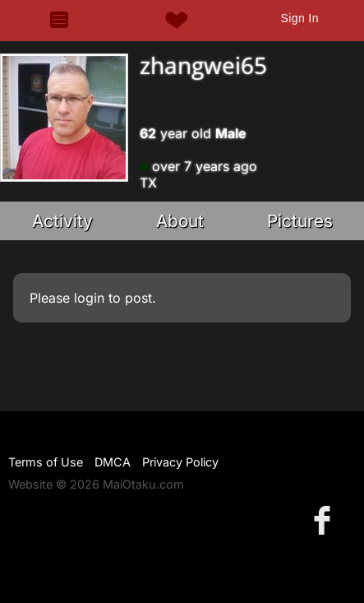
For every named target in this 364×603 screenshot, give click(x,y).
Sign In (299, 18)
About (180, 221)
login (89, 298)
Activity (62, 221)
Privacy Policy (180, 462)
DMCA (113, 462)
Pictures (300, 221)
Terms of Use (46, 462)
